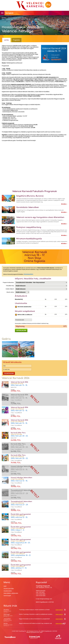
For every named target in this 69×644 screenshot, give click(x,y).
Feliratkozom (9, 373)
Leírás (6, 40)
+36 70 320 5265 (41, 596)
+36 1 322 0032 (40, 592)
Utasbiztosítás (8, 591)
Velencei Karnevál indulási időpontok (17, 18)
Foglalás (16, 40)
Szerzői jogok (7, 596)
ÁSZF (5, 586)
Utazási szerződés (9, 589)
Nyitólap (4, 18)
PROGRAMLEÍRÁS (28, 274)
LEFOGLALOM (21, 330)
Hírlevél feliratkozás (12, 362)
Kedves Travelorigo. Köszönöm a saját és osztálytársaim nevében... (36, 614)
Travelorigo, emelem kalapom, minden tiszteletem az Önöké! (34, 610)
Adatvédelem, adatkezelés (11, 593)
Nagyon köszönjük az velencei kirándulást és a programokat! (34, 619)
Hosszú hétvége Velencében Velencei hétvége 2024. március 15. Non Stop (21, 19)
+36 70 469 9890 (41, 594)
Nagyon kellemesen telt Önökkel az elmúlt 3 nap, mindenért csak (35, 623)
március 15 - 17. (54, 51)
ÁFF (38, 632)
